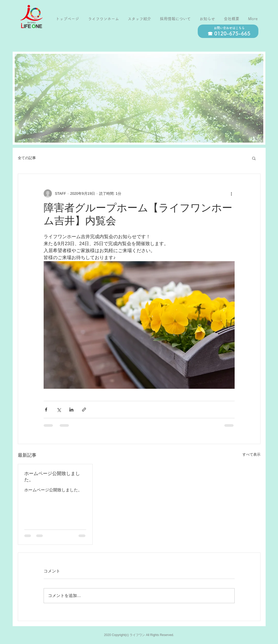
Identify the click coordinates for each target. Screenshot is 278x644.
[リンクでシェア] (84, 410)
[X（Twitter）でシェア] (59, 410)
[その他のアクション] (232, 193)
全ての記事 (27, 158)
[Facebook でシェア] (46, 410)
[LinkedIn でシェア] (71, 410)
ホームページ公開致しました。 (52, 477)
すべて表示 (251, 454)
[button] (254, 158)
